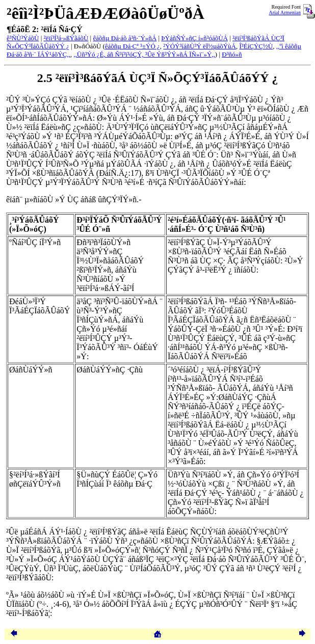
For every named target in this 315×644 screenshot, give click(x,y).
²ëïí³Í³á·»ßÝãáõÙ (66, 38)
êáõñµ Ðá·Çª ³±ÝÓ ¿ (133, 46)
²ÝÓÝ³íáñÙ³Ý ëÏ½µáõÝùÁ (200, 46)
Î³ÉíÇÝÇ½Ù (256, 46)
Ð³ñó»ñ (232, 54)
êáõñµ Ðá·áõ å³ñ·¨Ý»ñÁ (125, 38)
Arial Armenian (285, 12)
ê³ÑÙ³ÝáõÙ (23, 38)
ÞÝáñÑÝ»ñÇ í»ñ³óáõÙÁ (194, 38)
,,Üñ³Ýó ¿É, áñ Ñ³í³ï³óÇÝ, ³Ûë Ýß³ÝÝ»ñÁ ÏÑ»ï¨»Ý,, (144, 54)
